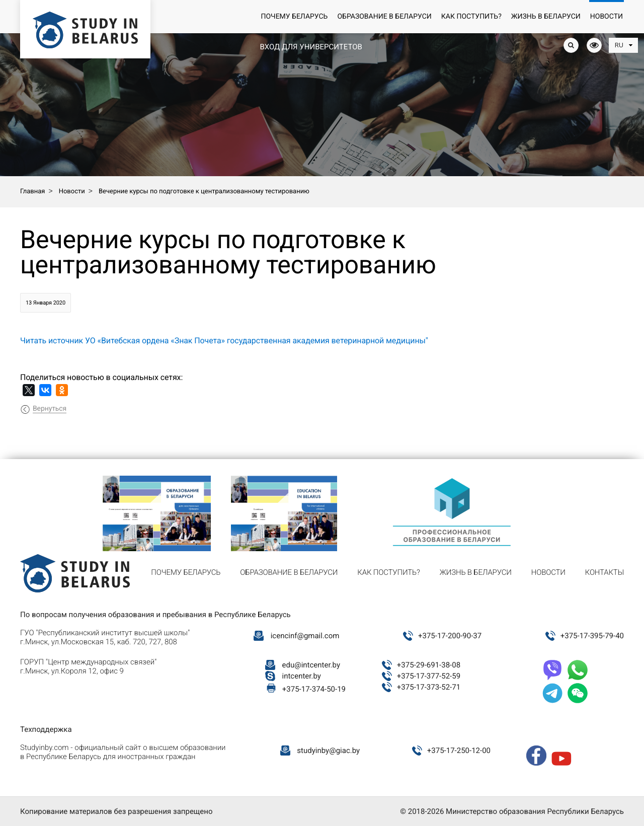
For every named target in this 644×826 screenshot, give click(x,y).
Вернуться (50, 409)
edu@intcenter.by (311, 665)
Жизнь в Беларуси (546, 17)
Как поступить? (471, 17)
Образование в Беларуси (384, 17)
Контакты (605, 572)
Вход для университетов (311, 47)
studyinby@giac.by (328, 750)
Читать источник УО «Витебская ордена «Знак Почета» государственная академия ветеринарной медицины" (224, 341)
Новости (607, 17)
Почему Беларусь (294, 17)
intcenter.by (302, 676)
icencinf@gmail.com (305, 636)
